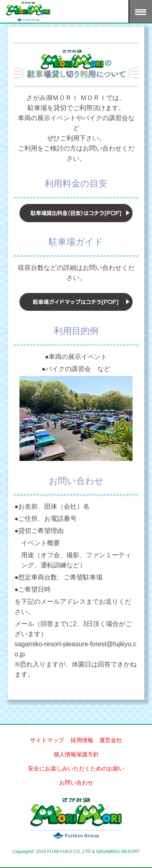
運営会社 (111, 740)
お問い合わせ (76, 783)
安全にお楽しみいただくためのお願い (76, 768)
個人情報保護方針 (76, 754)
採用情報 (82, 740)
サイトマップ (47, 740)
